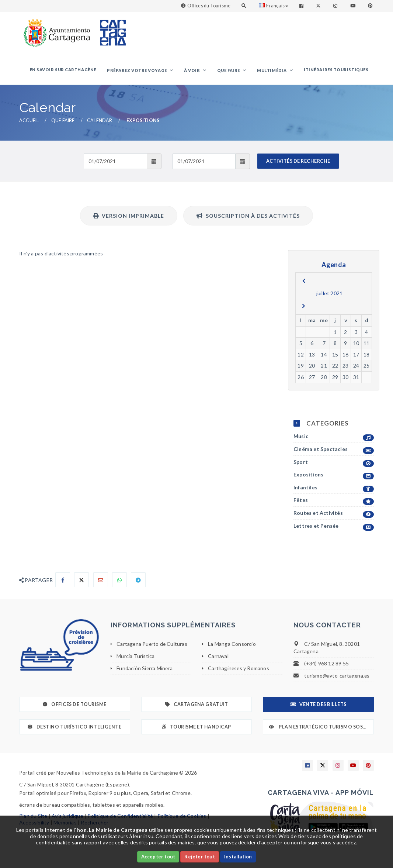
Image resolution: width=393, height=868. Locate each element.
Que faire (234, 71)
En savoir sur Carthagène (74, 71)
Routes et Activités (334, 515)
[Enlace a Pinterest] (371, 6)
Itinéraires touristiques (337, 71)
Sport (334, 464)
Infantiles (334, 490)
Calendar (100, 123)
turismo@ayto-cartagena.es (337, 678)
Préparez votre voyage (146, 71)
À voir (199, 71)
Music (334, 439)
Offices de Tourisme (75, 707)
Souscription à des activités (248, 218)
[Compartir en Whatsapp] (119, 582)
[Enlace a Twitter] (319, 6)
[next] (304, 308)
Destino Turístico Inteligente (74, 729)
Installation (238, 857)
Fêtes (334, 502)
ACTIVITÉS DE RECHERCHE (298, 163)
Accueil (29, 123)
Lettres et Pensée (334, 528)
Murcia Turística (135, 658)
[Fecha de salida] (204, 163)
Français (274, 6)
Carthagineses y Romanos (239, 670)
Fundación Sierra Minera (145, 670)
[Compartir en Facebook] (63, 582)
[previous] (304, 283)
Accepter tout (158, 857)
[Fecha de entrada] (115, 163)
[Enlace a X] (323, 768)
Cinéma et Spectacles (334, 451)
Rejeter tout (199, 857)
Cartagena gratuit (196, 707)
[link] (55, 29)
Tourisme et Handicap (196, 729)
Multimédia (275, 71)
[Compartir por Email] (101, 582)
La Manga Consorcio (232, 646)
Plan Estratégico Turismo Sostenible (321, 729)
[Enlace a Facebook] (302, 6)
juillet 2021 (329, 295)
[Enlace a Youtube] (354, 6)
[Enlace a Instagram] (336, 6)
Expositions (334, 477)
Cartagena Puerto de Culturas (152, 646)
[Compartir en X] (81, 582)
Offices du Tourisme (209, 6)
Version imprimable (129, 218)
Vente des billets (319, 707)
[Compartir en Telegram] (138, 582)
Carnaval (218, 658)
